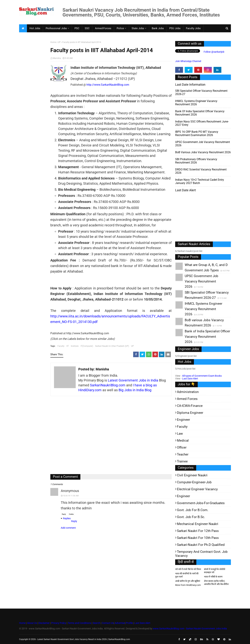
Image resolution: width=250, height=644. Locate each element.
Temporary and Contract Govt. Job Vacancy (201, 554)
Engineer (183, 420)
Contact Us (108, 623)
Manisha (57, 58)
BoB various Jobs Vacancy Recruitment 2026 (203, 152)
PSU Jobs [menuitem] (175, 28)
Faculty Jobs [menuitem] (193, 28)
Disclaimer (44, 623)
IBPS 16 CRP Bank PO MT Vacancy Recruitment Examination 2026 (197, 133)
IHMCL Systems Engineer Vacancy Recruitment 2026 (196, 103)
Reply (64, 514)
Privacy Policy (59, 623)
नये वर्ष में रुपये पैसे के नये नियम (188, 569)
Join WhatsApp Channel (188, 61)
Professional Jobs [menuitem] (56, 28)
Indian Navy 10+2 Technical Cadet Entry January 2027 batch (200, 181)
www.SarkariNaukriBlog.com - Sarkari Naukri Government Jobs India (190, 629)
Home (53, 42)
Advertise (120, 623)
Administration (188, 392)
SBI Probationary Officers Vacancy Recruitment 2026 (196, 161)
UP (59, 42)
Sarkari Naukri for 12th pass (198, 531)
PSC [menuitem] (77, 28)
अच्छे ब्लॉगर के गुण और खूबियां (188, 581)
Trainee (182, 461)
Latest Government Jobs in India (133, 380)
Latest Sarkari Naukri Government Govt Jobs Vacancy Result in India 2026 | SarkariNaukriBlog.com (84, 639)
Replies (67, 518)
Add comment (68, 528)
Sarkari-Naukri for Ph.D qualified (201, 545)
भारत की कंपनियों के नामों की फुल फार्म (187, 575)
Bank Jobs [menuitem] (158, 28)
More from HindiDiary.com (188, 585)
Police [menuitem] (120, 28)
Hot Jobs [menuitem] (35, 28)
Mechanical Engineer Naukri (198, 524)
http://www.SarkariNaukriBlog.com (108, 85)
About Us (32, 623)
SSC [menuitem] (87, 28)
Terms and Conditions (79, 623)
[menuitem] (23, 28)
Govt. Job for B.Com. (193, 510)
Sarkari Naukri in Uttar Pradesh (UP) (112, 346)
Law (180, 434)
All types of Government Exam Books (202, 376)
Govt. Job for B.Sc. (191, 517)
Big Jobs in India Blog (135, 390)
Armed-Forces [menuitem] (103, 28)
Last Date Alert (190, 379)
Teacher (183, 454)
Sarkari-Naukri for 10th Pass (198, 538)
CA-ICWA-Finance (190, 406)
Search (96, 623)
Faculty (61, 346)
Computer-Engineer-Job (194, 482)
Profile (129, 623)
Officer (182, 447)
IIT (68, 346)
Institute (75, 346)
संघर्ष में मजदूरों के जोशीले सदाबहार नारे (215, 571)
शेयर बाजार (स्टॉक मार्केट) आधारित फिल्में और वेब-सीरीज (216, 583)
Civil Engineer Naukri (192, 475)
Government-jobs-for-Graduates (201, 503)
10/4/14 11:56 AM (71, 496)
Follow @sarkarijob (214, 52)
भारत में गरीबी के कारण (213, 577)
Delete (71, 514)
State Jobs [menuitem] (138, 28)
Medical (183, 440)
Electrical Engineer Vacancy (197, 489)
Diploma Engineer (190, 413)
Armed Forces (187, 399)
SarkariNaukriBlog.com (108, 385)
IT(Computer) (87, 346)
